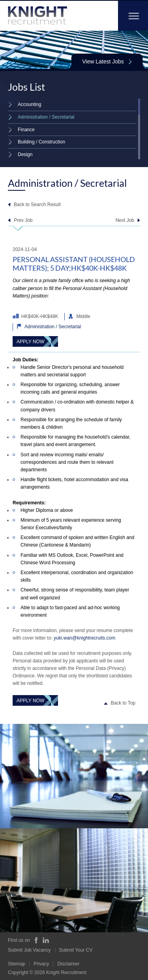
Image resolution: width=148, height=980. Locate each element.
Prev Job (23, 220)
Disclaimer (68, 964)
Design (20, 154)
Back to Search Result (37, 205)
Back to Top (123, 703)
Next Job (125, 220)
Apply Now (30, 342)
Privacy (41, 964)
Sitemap (17, 964)
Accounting (24, 104)
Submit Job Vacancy (29, 950)
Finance (21, 130)
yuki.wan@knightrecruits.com (84, 638)
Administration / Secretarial (41, 117)
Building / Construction (37, 142)
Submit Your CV (76, 950)
